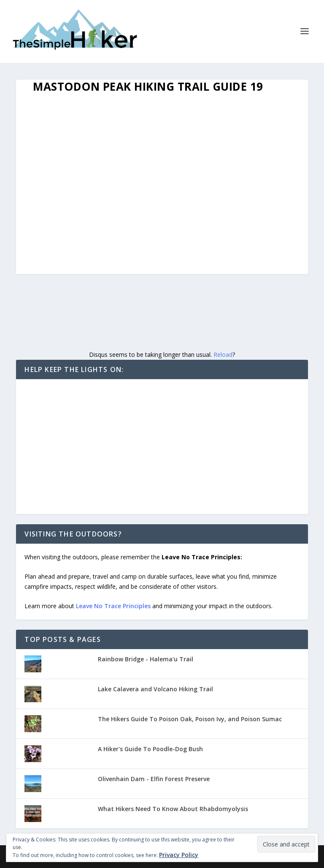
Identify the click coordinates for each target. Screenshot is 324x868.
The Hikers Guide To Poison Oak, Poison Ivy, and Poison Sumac (190, 719)
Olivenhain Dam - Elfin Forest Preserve (154, 779)
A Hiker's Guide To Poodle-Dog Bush (150, 749)
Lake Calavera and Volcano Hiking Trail (155, 689)
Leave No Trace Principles (113, 606)
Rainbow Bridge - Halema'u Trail (146, 659)
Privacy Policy (179, 855)
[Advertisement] (162, 447)
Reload (223, 354)
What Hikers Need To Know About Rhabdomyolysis (173, 809)
